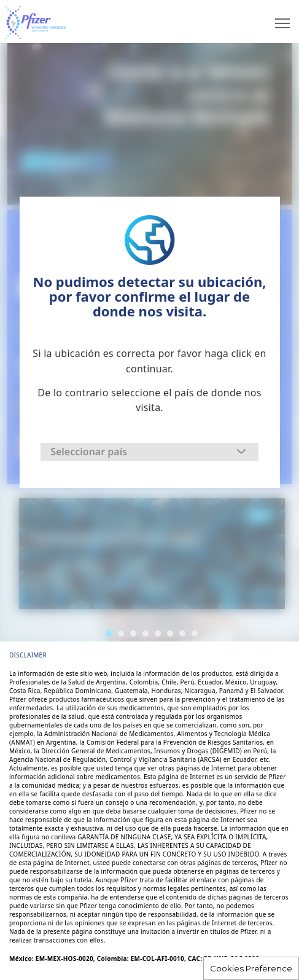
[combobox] (149, 452)
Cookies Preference (251, 968)
